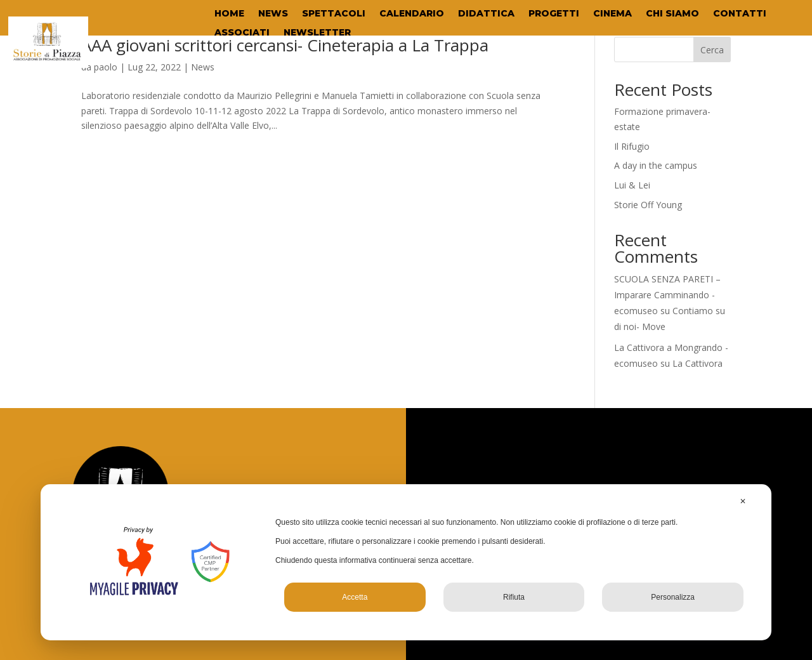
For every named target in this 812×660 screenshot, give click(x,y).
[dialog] (406, 562)
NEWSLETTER (317, 33)
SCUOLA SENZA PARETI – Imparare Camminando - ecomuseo (667, 295)
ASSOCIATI (242, 33)
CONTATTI (740, 14)
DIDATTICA (486, 14)
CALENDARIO (412, 14)
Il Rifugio (632, 146)
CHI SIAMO (672, 14)
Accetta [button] (355, 597)
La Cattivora (697, 363)
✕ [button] (743, 501)
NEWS (273, 14)
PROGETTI (554, 14)
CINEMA (612, 14)
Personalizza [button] (673, 597)
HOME (229, 14)
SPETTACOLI (334, 14)
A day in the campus (656, 165)
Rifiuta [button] (514, 597)
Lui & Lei (632, 185)
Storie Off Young (648, 205)
